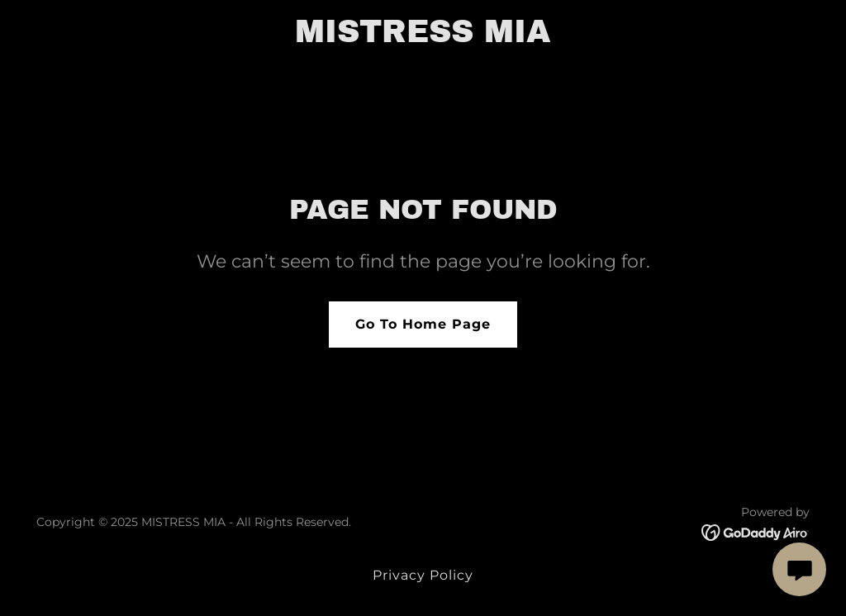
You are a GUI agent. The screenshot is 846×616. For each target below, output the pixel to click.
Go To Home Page (423, 324)
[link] (423, 38)
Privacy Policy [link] (423, 575)
